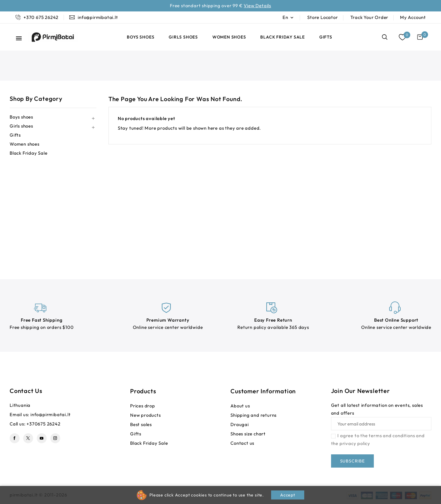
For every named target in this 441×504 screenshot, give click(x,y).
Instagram (55, 438)
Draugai (240, 424)
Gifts (326, 37)
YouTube (42, 438)
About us (240, 406)
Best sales (141, 424)
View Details (257, 6)
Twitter (28, 438)
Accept (288, 495)
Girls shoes (183, 37)
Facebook (15, 438)
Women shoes (229, 37)
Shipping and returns (253, 415)
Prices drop (143, 406)
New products (145, 415)
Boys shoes (141, 37)
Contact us (26, 391)
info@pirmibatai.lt (50, 414)
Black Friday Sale (283, 37)
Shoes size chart (248, 434)
